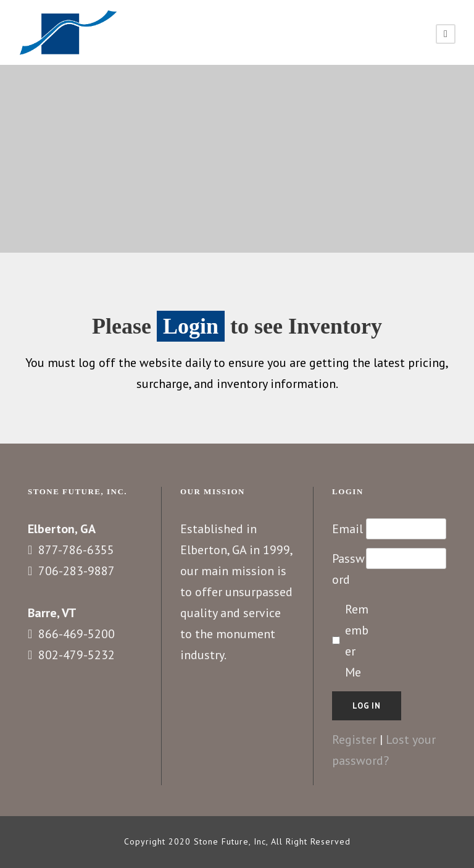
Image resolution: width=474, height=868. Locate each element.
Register (354, 739)
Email (347, 529)
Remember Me (357, 641)
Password (348, 569)
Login (191, 326)
